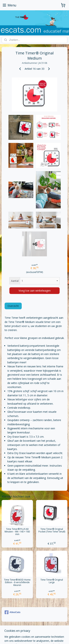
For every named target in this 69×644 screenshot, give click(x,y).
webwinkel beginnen (54, 631)
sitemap (32, 631)
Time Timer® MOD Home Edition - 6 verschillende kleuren (17, 582)
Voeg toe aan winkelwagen (35, 291)
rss (40, 631)
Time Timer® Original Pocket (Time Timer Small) (52, 530)
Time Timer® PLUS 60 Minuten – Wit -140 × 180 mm (17, 532)
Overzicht (13, 306)
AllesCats (13, 612)
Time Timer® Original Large (52, 581)
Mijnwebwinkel (41, 637)
